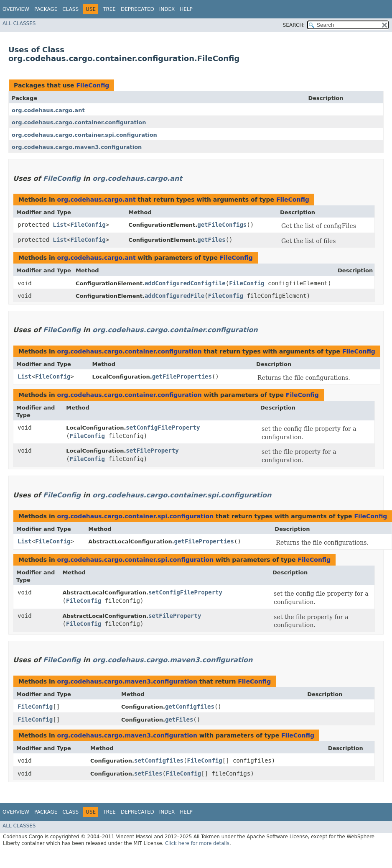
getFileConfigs (222, 225)
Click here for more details (197, 843)
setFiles (148, 773)
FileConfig (93, 85)
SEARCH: (294, 25)
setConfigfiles (159, 760)
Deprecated (137, 9)
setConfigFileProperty (163, 428)
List (60, 225)
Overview (16, 9)
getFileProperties (182, 376)
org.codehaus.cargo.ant (48, 110)
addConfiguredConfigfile (185, 283)
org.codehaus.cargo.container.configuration (79, 122)
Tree (109, 9)
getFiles (211, 240)
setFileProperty (152, 451)
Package (46, 9)
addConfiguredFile (174, 296)
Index (167, 9)
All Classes (19, 23)
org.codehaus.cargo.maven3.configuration (77, 147)
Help (186, 9)
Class (70, 9)
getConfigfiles (190, 707)
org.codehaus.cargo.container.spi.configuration (84, 135)
